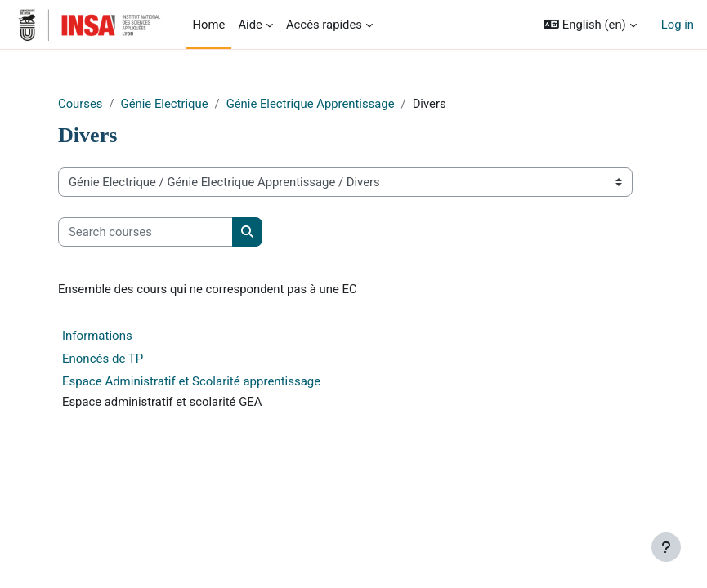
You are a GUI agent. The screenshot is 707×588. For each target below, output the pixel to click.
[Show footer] (666, 547)
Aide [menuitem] (250, 24)
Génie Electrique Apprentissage (311, 104)
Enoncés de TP (103, 359)
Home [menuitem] (209, 24)
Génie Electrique (165, 104)
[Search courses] (145, 232)
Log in (678, 24)
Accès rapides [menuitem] (324, 24)
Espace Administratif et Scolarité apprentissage (191, 381)
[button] (590, 24)
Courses (80, 104)
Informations (97, 336)
